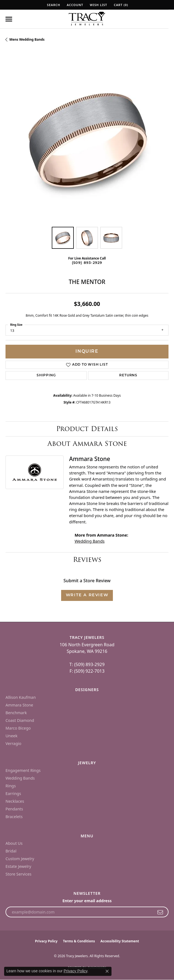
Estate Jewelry (18, 866)
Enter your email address (87, 901)
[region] (87, 140)
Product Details (87, 429)
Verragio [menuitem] (13, 743)
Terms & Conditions (79, 941)
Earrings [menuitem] (13, 793)
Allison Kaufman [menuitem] (21, 697)
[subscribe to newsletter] (160, 912)
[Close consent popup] (107, 971)
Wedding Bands (90, 541)
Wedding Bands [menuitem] (20, 778)
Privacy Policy (46, 941)
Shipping (46, 376)
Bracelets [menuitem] (14, 817)
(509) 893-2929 (87, 263)
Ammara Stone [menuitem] (19, 705)
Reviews (87, 560)
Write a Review (87, 595)
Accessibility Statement (120, 941)
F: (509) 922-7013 (87, 671)
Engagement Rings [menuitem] (23, 770)
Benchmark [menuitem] (16, 713)
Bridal (11, 851)
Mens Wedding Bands (27, 39)
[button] (53, 5)
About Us (14, 843)
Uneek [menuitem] (11, 736)
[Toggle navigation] (9, 19)
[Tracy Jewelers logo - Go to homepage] (87, 19)
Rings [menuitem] (11, 786)
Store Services (18, 874)
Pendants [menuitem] (14, 809)
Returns (128, 376)
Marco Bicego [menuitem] (18, 728)
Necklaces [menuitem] (15, 801)
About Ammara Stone (87, 444)
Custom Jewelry (20, 859)
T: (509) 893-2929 (87, 664)
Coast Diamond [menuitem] (20, 720)
